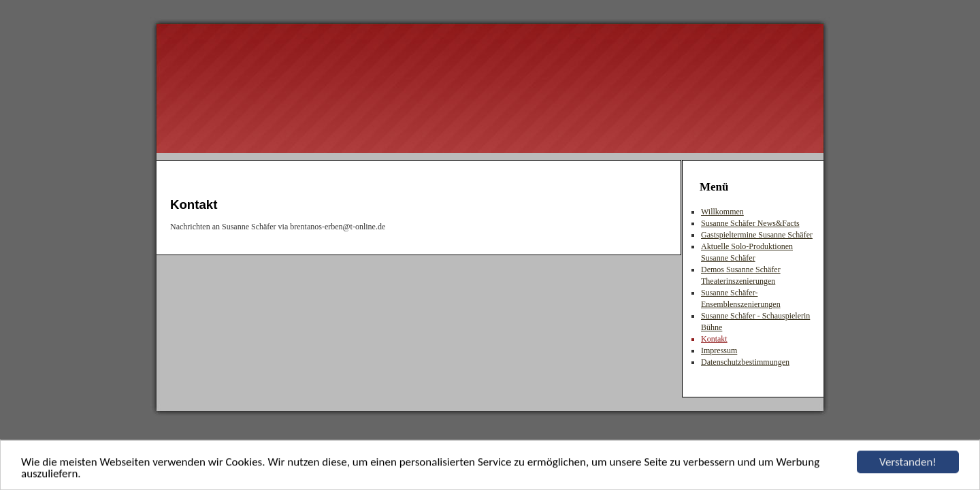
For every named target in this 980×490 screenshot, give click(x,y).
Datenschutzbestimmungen (745, 362)
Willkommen (722, 212)
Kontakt (714, 339)
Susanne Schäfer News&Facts (750, 223)
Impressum (719, 350)
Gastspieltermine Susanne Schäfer (757, 235)
